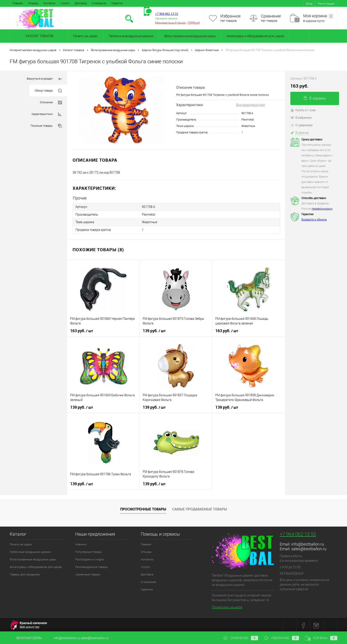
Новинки (81, 544)
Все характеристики (251, 105)
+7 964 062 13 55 (298, 534)
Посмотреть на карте (227, 607)
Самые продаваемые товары (200, 509)
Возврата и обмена (314, 219)
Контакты (49, 3)
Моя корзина (318, 16)
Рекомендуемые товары (92, 566)
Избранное (230, 16)
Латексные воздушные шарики (131, 36)
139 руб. (154, 330)
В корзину (315, 98)
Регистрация (326, 4)
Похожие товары (46, 126)
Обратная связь (26, 638)
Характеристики (47, 114)
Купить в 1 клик (303, 110)
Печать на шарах (86, 36)
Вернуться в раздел (44, 79)
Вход (309, 4)
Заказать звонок (166, 18)
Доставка (81, 3)
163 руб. (82, 330)
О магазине (99, 3)
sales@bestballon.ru (309, 548)
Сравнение (271, 16)
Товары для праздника (25, 574)
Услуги (65, 3)
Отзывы (33, 3)
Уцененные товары (88, 574)
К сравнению (301, 125)
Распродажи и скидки (90, 559)
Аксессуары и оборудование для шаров (255, 36)
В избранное (301, 117)
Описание (51, 103)
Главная (18, 3)
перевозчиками (322, 209)
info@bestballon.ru (308, 544)
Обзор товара (48, 91)
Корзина (321, 638)
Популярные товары (89, 551)
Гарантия (117, 3)
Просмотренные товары (143, 509)
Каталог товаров (39, 36)
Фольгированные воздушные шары (190, 36)
